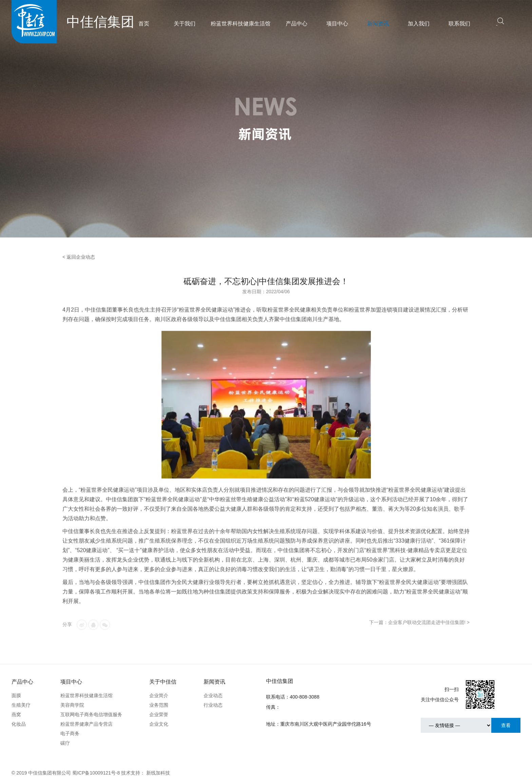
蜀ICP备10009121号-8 (96, 773)
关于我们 (185, 24)
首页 (144, 24)
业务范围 (159, 705)
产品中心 (297, 24)
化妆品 (19, 724)
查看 (506, 725)
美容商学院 (72, 705)
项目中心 (337, 24)
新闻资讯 (378, 24)
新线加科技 (158, 773)
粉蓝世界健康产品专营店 (87, 724)
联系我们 (459, 24)
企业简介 (159, 695)
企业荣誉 (159, 714)
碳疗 (65, 743)
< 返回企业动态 (79, 266)
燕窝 (16, 714)
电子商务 (70, 733)
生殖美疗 (21, 705)
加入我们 (419, 24)
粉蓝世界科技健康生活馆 (241, 24)
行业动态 (213, 705)
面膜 (16, 695)
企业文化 (159, 724)
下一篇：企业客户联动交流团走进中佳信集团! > (419, 631)
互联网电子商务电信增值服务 (91, 714)
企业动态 (213, 695)
